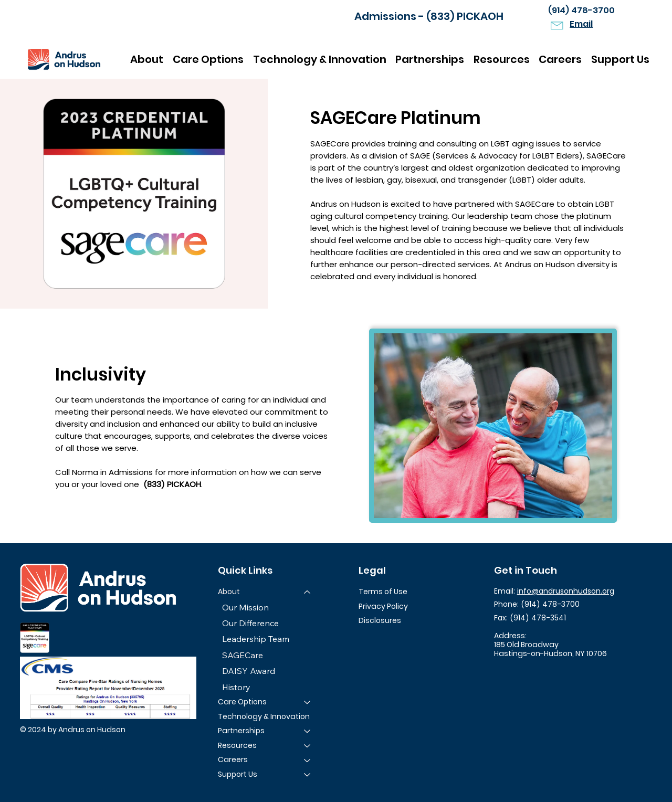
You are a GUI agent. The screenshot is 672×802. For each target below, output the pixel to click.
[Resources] (308, 746)
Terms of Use (383, 592)
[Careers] (308, 761)
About (229, 592)
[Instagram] (522, 674)
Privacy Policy (383, 606)
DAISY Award (249, 671)
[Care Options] (308, 702)
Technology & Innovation (264, 716)
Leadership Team (256, 639)
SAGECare (243, 655)
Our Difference (250, 623)
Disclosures (380, 620)
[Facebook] (501, 674)
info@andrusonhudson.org (566, 591)
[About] (308, 592)
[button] (502, 59)
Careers (233, 760)
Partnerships (241, 731)
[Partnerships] (308, 731)
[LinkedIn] (543, 674)
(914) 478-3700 (581, 10)
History (236, 687)
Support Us (238, 774)
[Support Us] (308, 775)
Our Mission (245, 607)
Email (581, 24)
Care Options (242, 702)
